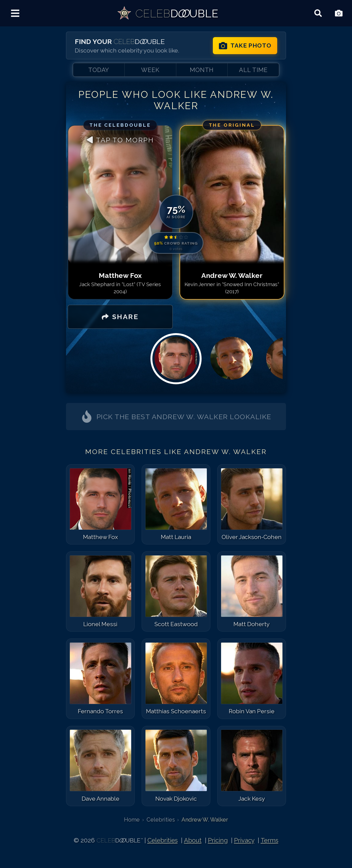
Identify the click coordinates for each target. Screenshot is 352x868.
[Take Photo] (339, 13)
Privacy (244, 840)
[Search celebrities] (318, 13)
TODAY (99, 70)
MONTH (202, 70)
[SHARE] (120, 317)
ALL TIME (253, 70)
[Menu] (15, 13)
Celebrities (161, 820)
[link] (167, 13)
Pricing (218, 840)
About (193, 840)
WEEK (150, 70)
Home (132, 820)
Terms (269, 840)
